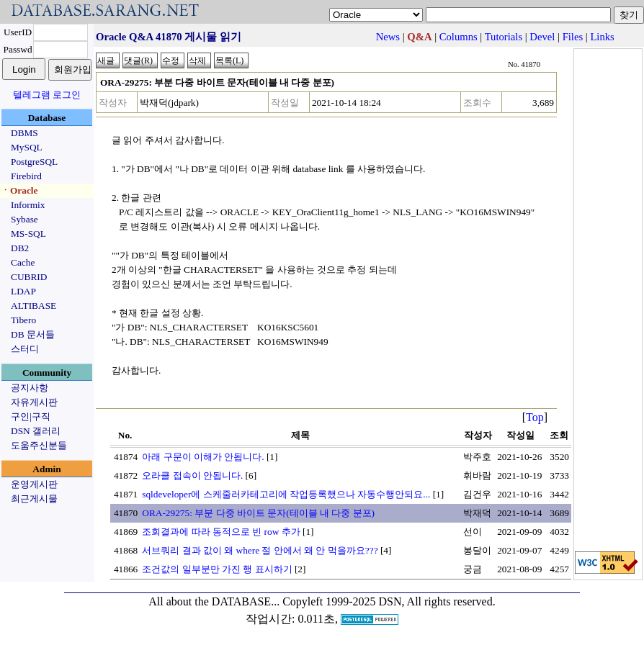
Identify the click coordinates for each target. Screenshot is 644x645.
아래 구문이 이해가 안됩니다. (203, 457)
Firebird (26, 176)
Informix (28, 205)
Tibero (23, 320)
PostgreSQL (34, 162)
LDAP (23, 291)
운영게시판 (34, 484)
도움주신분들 (39, 445)
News (388, 37)
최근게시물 (34, 499)
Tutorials (504, 37)
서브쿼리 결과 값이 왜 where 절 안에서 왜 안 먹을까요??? (260, 550)
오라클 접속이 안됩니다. (192, 475)
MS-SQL (28, 234)
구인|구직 (31, 416)
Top (535, 417)
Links (602, 37)
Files (573, 37)
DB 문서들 (33, 334)
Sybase (24, 219)
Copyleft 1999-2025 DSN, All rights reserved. (389, 601)
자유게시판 (34, 402)
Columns (459, 37)
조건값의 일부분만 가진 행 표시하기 (217, 569)
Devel (542, 37)
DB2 (20, 248)
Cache (23, 262)
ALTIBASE (33, 306)
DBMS (24, 133)
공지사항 (30, 388)
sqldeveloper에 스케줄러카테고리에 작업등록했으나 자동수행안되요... (286, 494)
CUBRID (29, 277)
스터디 (25, 349)
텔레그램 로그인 (47, 95)
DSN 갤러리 (36, 431)
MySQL (27, 147)
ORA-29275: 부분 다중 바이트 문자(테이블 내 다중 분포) (258, 513)
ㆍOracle (19, 190)
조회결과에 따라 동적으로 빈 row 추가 (221, 532)
